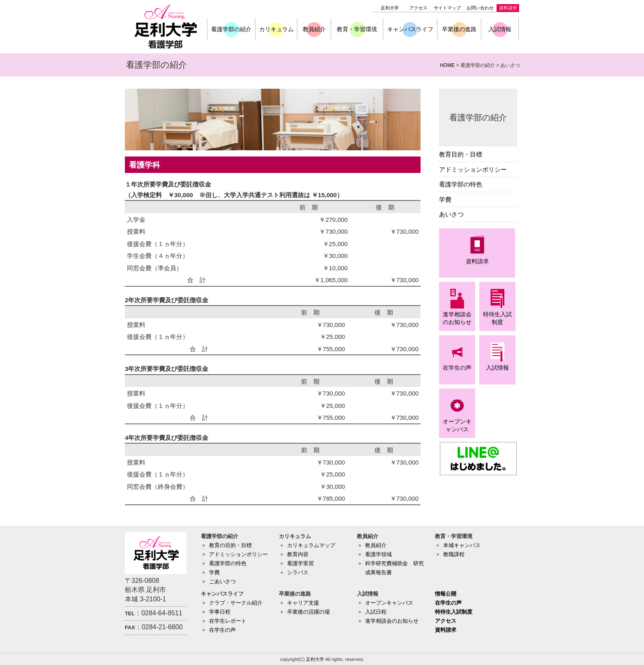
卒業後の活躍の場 (308, 612)
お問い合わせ (480, 8)
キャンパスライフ (410, 29)
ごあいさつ (222, 581)
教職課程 (454, 554)
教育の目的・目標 (230, 545)
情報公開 (446, 594)
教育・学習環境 (357, 29)
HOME (447, 65)
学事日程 (220, 612)
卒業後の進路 (459, 29)
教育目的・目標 (461, 154)
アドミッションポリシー (473, 169)
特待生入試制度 (454, 612)
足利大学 (390, 8)
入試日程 (376, 612)
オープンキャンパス (389, 603)
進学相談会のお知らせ (392, 621)
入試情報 (500, 29)
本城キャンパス (462, 545)
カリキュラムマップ (311, 545)
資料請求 (508, 8)
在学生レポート (228, 621)
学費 (445, 199)
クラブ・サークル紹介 (236, 603)
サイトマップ (447, 8)
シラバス (298, 572)
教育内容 (298, 554)
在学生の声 (222, 630)
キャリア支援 (303, 603)
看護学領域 (378, 554)
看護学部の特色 (461, 184)
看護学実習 (300, 563)
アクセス (419, 8)
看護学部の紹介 (231, 29)
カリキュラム (276, 29)
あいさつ (451, 214)
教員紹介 (314, 29)
